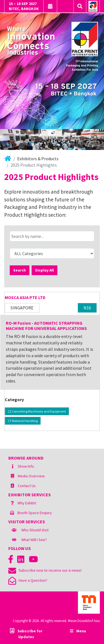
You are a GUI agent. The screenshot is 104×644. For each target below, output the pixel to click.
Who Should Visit (35, 530)
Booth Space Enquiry (35, 513)
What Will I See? (34, 540)
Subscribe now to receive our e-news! (45, 570)
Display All (45, 270)
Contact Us (27, 486)
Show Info (26, 466)
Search (20, 270)
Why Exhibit (27, 503)
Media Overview (31, 476)
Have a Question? (28, 580)
